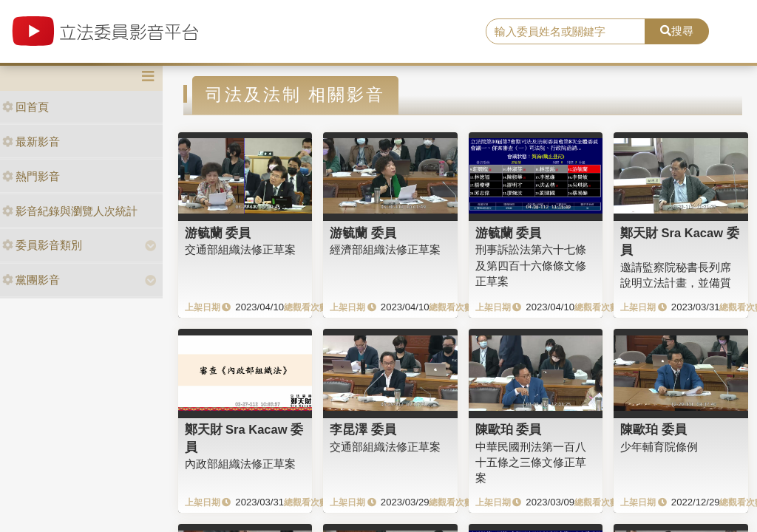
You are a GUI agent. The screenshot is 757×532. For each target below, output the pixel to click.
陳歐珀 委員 (509, 429)
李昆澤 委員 (363, 429)
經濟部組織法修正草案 (385, 249)
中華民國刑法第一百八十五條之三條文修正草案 (531, 463)
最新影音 (31, 141)
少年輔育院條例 (659, 447)
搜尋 (677, 31)
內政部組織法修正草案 (240, 464)
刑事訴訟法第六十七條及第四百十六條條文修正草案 (531, 265)
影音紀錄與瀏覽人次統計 (70, 211)
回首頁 (26, 107)
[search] (566, 32)
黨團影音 (31, 280)
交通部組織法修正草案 (240, 249)
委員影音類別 (42, 245)
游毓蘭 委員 (218, 233)
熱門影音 (31, 176)
